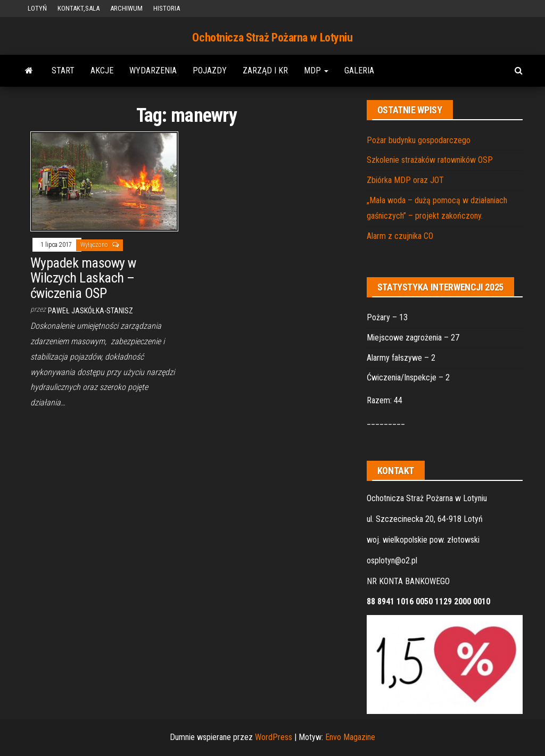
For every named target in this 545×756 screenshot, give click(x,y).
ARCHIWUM (126, 8)
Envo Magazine (350, 737)
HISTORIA (167, 8)
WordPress (274, 737)
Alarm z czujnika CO (400, 236)
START (63, 70)
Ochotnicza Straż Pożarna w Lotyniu (272, 38)
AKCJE (102, 70)
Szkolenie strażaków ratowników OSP (430, 160)
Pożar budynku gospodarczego (419, 140)
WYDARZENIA (153, 70)
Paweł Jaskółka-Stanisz (90, 311)
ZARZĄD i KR (265, 70)
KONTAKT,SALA (79, 8)
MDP (316, 70)
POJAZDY (210, 70)
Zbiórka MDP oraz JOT (405, 180)
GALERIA (359, 70)
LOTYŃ (37, 8)
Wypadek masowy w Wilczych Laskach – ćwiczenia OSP (83, 278)
